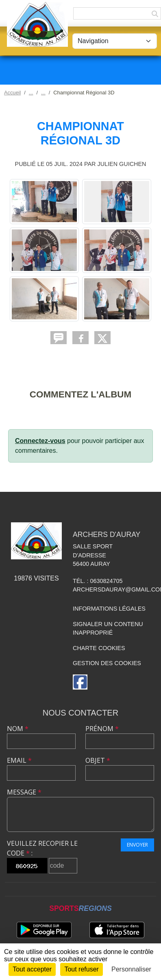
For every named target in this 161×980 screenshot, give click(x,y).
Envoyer (137, 845)
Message (24, 792)
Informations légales (109, 609)
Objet (98, 760)
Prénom (102, 729)
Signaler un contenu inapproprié (108, 629)
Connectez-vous (40, 441)
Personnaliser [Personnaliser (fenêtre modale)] (131, 969)
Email (19, 760)
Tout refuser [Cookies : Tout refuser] (81, 969)
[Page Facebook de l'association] (80, 682)
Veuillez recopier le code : (42, 848)
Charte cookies (99, 648)
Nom (18, 729)
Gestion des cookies (107, 663)
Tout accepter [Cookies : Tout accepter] (32, 969)
